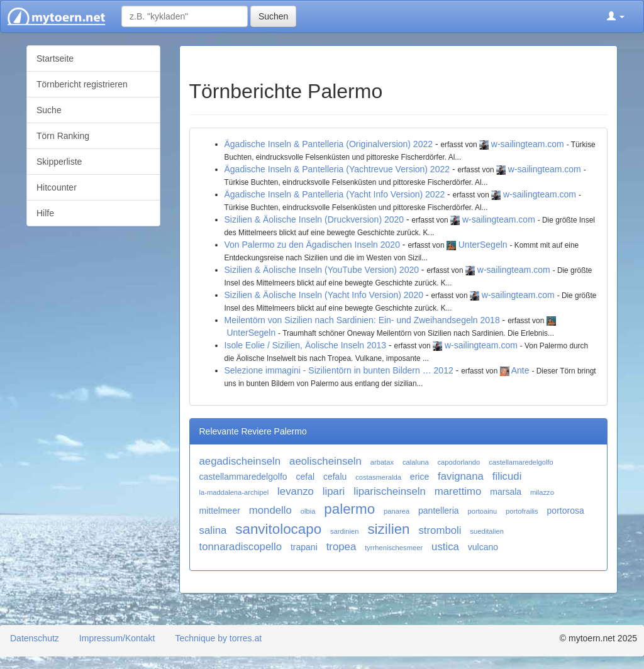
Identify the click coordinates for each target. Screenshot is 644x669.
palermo (349, 509)
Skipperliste (59, 162)
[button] (616, 16)
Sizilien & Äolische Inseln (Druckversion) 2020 (314, 219)
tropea (341, 547)
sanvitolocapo (278, 529)
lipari (334, 491)
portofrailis (522, 511)
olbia (308, 511)
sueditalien (487, 531)
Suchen (273, 16)
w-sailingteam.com (528, 144)
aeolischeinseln (325, 461)
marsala (506, 492)
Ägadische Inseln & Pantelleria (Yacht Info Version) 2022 (335, 194)
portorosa (566, 511)
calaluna (416, 462)
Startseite (55, 58)
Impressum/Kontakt (117, 638)
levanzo (296, 491)
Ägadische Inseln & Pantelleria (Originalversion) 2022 (329, 144)
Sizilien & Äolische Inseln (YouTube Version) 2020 (322, 270)
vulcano (483, 547)
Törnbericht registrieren (82, 84)
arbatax (382, 462)
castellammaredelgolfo (243, 477)
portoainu (483, 511)
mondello (270, 510)
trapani (304, 547)
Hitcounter (57, 187)
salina (213, 530)
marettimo (458, 491)
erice (419, 477)
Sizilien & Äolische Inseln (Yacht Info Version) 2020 (324, 295)
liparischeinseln (390, 491)
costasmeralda (378, 477)
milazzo (542, 492)
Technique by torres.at (218, 638)
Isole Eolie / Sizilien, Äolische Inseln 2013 (306, 345)
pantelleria (439, 511)
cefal (305, 477)
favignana (461, 476)
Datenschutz (35, 638)
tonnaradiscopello (241, 547)
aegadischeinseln (240, 461)
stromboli (440, 530)
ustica (445, 547)
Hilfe (45, 213)
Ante (520, 370)
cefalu (335, 477)
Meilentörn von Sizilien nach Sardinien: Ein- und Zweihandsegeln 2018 (362, 320)
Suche (49, 110)
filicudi (507, 476)
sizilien (388, 529)
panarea (397, 511)
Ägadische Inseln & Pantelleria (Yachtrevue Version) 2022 (337, 169)
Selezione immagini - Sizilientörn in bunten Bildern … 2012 (339, 370)
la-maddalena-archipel (234, 492)
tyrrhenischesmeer (394, 548)
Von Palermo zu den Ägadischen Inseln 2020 (312, 245)
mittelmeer (220, 511)
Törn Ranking (63, 136)
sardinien (344, 531)
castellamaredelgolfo (521, 462)
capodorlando (459, 462)
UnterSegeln (483, 245)
